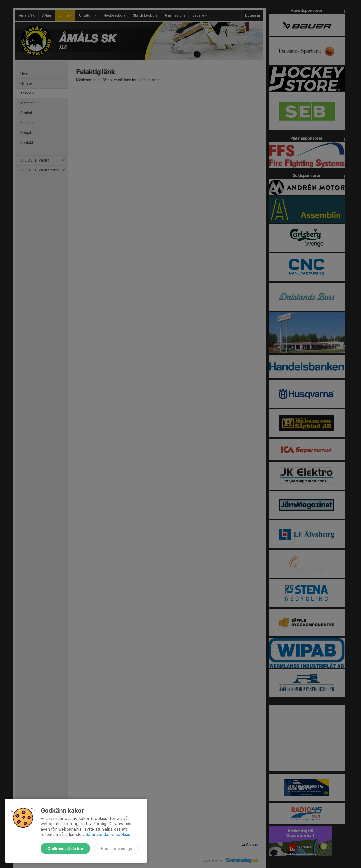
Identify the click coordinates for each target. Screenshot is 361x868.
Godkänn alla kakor (65, 849)
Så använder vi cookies (108, 834)
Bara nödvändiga (116, 849)
